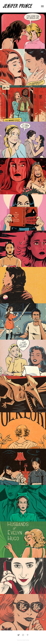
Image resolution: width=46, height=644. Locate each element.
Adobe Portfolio (26, 640)
